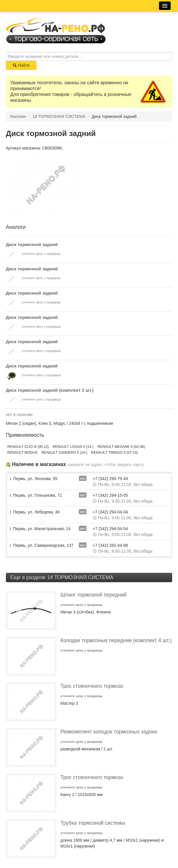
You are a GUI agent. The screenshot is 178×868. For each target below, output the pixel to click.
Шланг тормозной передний (94, 595)
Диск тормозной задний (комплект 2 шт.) (50, 390)
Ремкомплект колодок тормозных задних (109, 732)
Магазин (18, 116)
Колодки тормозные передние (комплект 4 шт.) (116, 640)
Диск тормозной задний (32, 244)
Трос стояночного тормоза (92, 686)
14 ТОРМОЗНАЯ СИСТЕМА (59, 116)
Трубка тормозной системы (93, 823)
